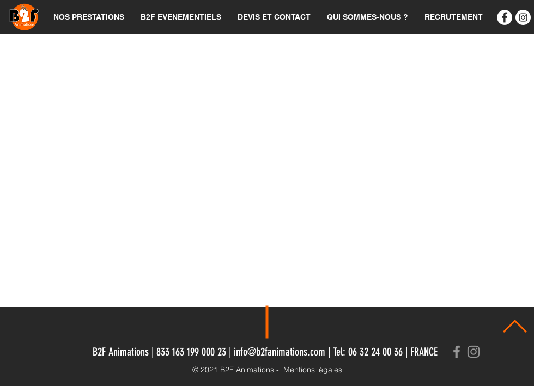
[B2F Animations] (505, 17)
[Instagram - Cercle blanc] (523, 17)
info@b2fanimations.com (280, 352)
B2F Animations (247, 370)
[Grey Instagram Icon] (474, 352)
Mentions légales (313, 370)
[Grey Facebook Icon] (457, 352)
